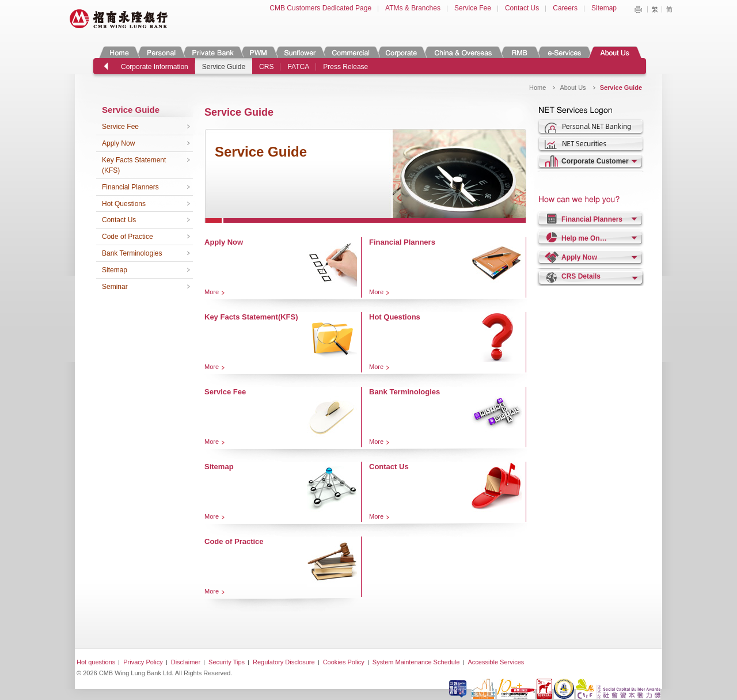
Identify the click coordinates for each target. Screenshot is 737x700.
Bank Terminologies (132, 253)
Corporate (401, 52)
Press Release (345, 67)
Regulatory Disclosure (284, 662)
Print (638, 9)
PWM (259, 52)
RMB (520, 52)
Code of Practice (128, 237)
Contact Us (522, 8)
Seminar (115, 287)
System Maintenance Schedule (416, 662)
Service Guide (224, 67)
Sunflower (299, 52)
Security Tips (227, 662)
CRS (266, 67)
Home (119, 52)
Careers (565, 8)
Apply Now (118, 143)
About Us (615, 52)
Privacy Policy (143, 662)
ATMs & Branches (413, 8)
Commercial (350, 52)
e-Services (564, 52)
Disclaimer (186, 662)
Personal (160, 52)
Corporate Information (155, 67)
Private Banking (212, 52)
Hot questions (96, 662)
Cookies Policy (344, 662)
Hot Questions (124, 204)
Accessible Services (496, 662)
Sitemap (604, 8)
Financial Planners (130, 187)
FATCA (298, 67)
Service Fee (473, 8)
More (212, 292)
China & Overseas (463, 52)
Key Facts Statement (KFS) (134, 165)
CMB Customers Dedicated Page (320, 8)
